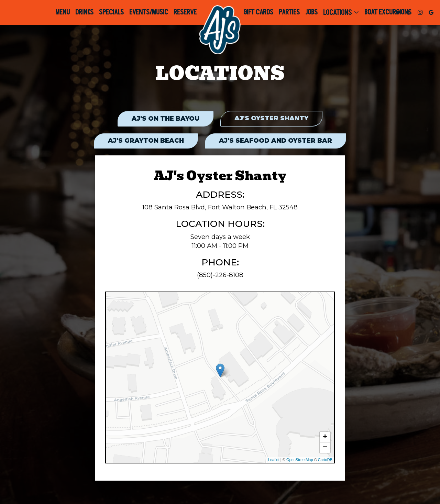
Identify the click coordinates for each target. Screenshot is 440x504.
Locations (341, 12)
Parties (289, 12)
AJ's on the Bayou (165, 119)
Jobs (311, 12)
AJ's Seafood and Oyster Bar (276, 141)
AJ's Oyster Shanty (272, 119)
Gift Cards (258, 12)
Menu (63, 12)
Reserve (185, 12)
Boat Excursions (388, 12)
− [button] (325, 449)
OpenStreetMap (300, 461)
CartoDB (325, 461)
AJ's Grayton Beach (146, 141)
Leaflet (274, 461)
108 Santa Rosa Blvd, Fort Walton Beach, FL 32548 (220, 208)
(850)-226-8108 (220, 276)
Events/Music (149, 12)
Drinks (84, 12)
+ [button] (325, 438)
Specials (111, 12)
